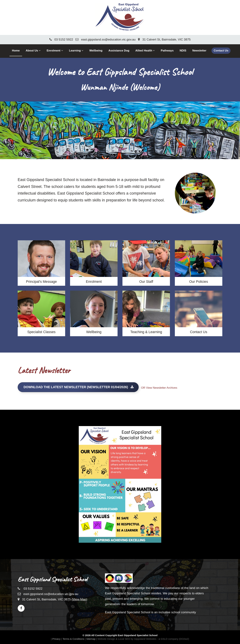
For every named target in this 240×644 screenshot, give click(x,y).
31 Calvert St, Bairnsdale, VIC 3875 (164, 39)
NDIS (183, 51)
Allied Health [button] (145, 51)
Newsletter (199, 51)
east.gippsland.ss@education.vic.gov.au (106, 39)
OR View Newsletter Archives (159, 388)
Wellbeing (96, 51)
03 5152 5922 (61, 39)
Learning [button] (76, 51)
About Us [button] (33, 51)
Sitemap (91, 637)
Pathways (167, 51)
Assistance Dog (119, 51)
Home (16, 51)
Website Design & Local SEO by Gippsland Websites (127, 637)
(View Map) (79, 599)
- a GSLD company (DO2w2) (173, 637)
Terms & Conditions (73, 637)
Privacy (56, 637)
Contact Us (221, 51)
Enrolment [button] (55, 51)
